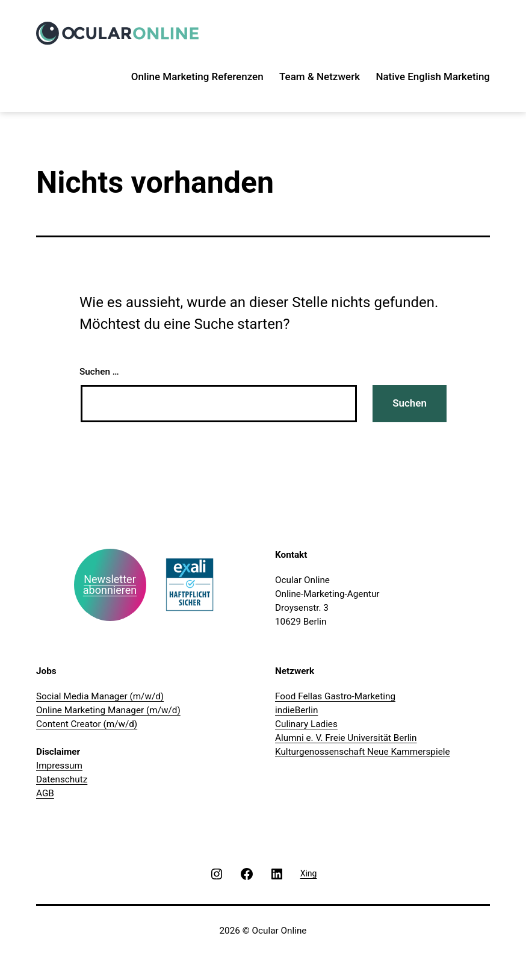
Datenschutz (62, 779)
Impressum (59, 766)
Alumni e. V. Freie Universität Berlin (346, 738)
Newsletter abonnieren (110, 585)
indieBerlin (296, 710)
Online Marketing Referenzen (197, 76)
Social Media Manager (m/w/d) (100, 696)
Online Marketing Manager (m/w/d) (108, 710)
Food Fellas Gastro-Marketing (335, 696)
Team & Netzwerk (320, 76)
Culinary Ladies (306, 724)
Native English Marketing (433, 76)
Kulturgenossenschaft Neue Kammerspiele (363, 752)
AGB (45, 793)
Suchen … (99, 372)
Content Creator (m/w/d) (87, 724)
